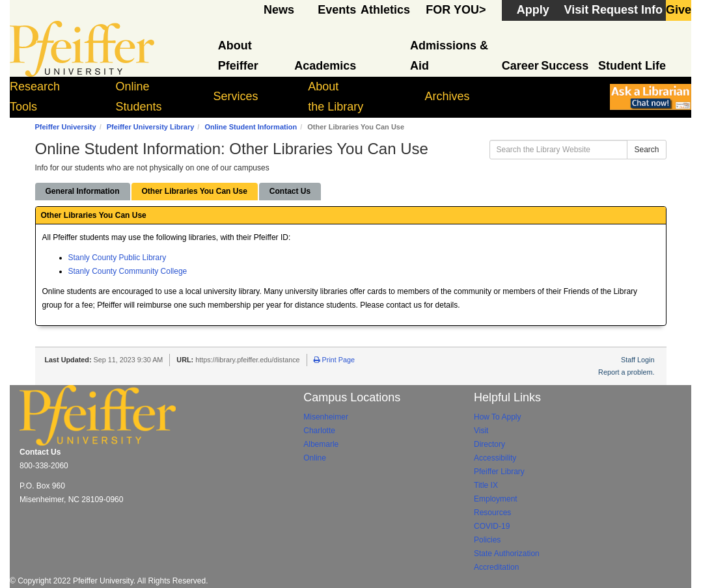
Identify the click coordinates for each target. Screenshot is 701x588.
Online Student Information (251, 127)
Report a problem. (626, 372)
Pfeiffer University (66, 127)
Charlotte (319, 431)
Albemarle (321, 444)
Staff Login (638, 360)
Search (646, 150)
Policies (487, 540)
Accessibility (495, 458)
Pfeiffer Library (499, 472)
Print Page (334, 360)
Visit (481, 431)
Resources (492, 513)
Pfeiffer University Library (151, 127)
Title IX (486, 485)
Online (315, 458)
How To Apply (498, 417)
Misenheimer (326, 417)
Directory (489, 444)
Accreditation (496, 567)
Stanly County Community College (128, 271)
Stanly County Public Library (117, 258)
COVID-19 (492, 526)
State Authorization (507, 554)
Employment (496, 499)
